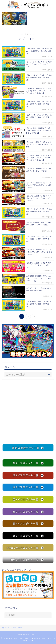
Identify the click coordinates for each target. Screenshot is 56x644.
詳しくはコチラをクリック (28, 584)
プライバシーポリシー (26, 635)
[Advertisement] (28, 412)
